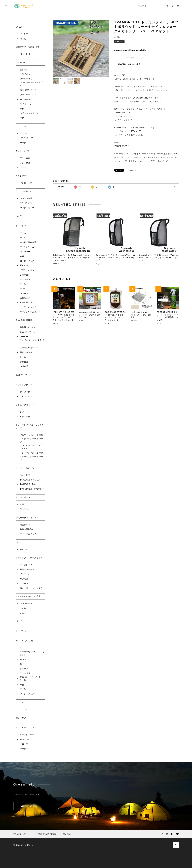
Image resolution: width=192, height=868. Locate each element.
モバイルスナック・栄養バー (32, 342)
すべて (61, 187)
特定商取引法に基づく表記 (46, 834)
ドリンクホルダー (28, 270)
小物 (22, 118)
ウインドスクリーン (29, 113)
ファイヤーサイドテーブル (31, 84)
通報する (133, 170)
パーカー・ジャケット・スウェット (32, 653)
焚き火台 (24, 69)
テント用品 (25, 163)
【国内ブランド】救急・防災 (28, 47)
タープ (23, 167)
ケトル (23, 284)
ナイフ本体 (25, 392)
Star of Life (26, 54)
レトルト (24, 357)
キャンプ (24, 34)
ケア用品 (24, 579)
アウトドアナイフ (24, 385)
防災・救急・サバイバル (26, 517)
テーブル (24, 133)
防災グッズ (25, 525)
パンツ (23, 659)
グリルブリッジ (27, 79)
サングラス (21, 631)
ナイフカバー (26, 396)
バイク (19, 542)
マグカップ (25, 279)
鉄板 (22, 109)
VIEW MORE (27, 806)
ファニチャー (22, 126)
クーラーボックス (28, 307)
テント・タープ (22, 151)
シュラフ (24, 613)
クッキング (21, 226)
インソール (25, 574)
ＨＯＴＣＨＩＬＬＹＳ (26, 728)
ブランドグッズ (27, 694)
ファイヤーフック (28, 95)
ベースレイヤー (27, 565)
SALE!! (19, 27)
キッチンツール (27, 247)
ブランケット (26, 603)
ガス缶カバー (26, 298)
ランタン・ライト (24, 191)
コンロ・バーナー (28, 293)
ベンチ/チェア (27, 138)
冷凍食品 (24, 366)
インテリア (21, 702)
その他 (23, 39)
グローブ (24, 744)
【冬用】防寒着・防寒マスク (32, 489)
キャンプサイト (23, 176)
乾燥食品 (24, 362)
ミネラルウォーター (29, 348)
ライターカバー (27, 104)
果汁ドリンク (26, 352)
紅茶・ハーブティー (29, 332)
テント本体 (25, 158)
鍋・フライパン (27, 265)
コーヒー (24, 337)
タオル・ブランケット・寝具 (28, 596)
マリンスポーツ (23, 497)
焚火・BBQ (21, 62)
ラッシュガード (27, 509)
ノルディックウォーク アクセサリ (31, 447)
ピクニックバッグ (28, 416)
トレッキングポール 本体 (32, 453)
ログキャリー (26, 99)
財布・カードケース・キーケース (31, 678)
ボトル (23, 238)
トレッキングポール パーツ (31, 458)
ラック (23, 143)
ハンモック (21, 216)
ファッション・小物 (25, 641)
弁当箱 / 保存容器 (28, 242)
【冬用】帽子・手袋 (28, 484)
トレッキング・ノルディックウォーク (30, 426)
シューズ (24, 669)
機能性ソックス (27, 569)
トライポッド (26, 74)
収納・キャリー (22, 375)
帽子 (22, 664)
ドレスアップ (26, 183)
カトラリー (25, 252)
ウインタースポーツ (25, 468)
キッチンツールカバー (30, 312)
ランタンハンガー (28, 203)
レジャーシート (27, 412)
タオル (23, 608)
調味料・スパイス (28, 327)
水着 (22, 504)
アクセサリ (25, 673)
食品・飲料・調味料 (24, 320)
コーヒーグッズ (27, 261)
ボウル (23, 289)
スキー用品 (25, 475)
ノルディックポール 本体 (32, 435)
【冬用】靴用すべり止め (30, 480)
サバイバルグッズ (28, 534)
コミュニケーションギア (31, 588)
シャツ (23, 648)
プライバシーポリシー (22, 834)
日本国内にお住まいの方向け (130, 64)
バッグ (19, 621)
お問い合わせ (67, 834)
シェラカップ (26, 275)
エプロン (24, 583)
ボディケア (21, 718)
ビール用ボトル (27, 302)
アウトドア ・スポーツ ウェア (29, 558)
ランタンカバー (27, 208)
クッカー (24, 233)
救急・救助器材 (27, 529)
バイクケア (25, 549)
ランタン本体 (26, 198)
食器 (22, 256)
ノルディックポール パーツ (31, 440)
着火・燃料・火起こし (29, 90)
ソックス (24, 749)
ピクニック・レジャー (26, 405)
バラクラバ (25, 739)
